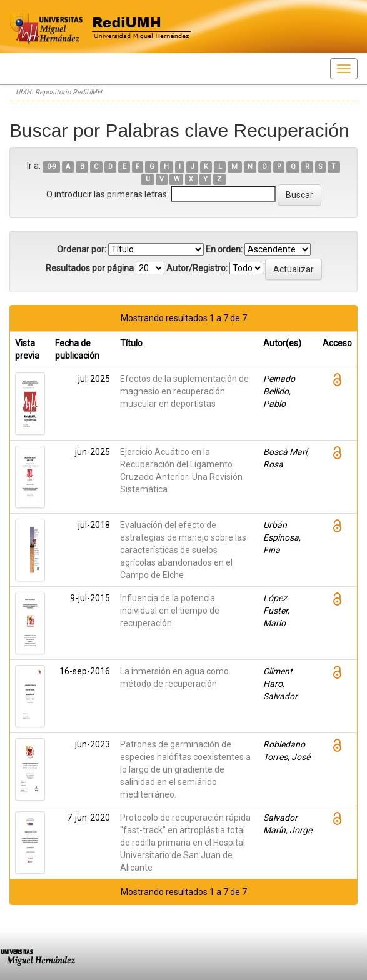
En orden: (224, 249)
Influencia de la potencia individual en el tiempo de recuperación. (170, 611)
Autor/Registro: (197, 268)
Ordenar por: (82, 249)
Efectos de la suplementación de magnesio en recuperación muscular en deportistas (184, 391)
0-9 (52, 167)
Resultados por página (90, 268)
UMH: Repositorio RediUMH (59, 92)
